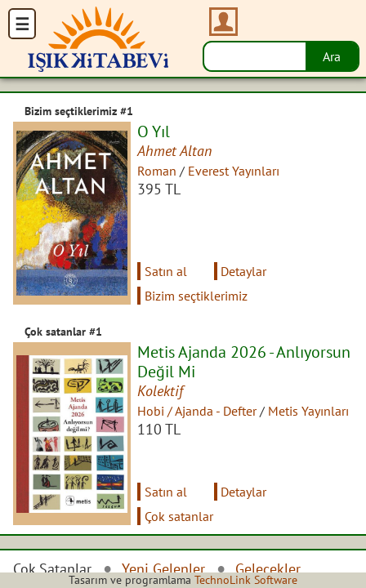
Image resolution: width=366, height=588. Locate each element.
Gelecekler (268, 569)
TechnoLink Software (246, 580)
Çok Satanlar (52, 569)
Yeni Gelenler (163, 569)
